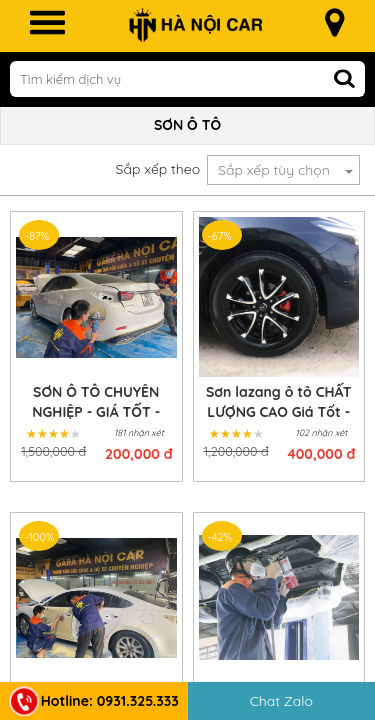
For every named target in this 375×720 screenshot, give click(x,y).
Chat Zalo (281, 701)
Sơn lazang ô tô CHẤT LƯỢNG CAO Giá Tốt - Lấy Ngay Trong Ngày (278, 402)
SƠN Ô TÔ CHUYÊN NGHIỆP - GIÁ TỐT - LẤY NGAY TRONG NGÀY (96, 402)
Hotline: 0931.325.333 (94, 701)
